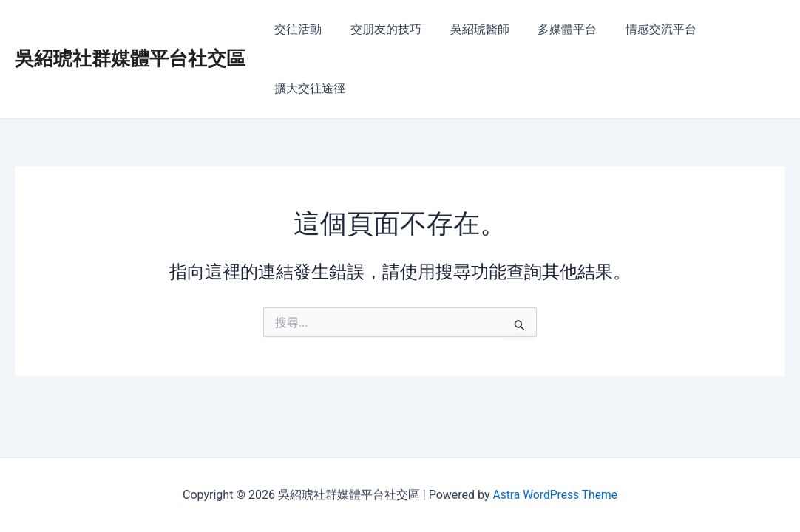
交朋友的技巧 (383, 29)
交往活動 (300, 29)
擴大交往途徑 (738, 29)
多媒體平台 (555, 29)
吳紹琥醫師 (472, 29)
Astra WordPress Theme (555, 495)
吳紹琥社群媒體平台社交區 (130, 29)
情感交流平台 (643, 29)
